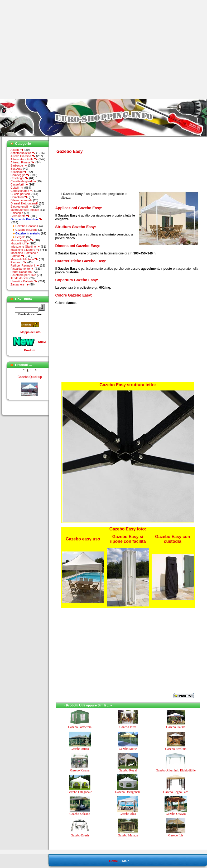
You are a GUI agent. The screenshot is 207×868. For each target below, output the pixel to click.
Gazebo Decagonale (128, 792)
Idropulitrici (20, 243)
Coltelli (17, 188)
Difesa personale (21, 200)
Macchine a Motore (25, 250)
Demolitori (19, 197)
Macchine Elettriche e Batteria (24, 254)
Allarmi (17, 150)
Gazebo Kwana (80, 770)
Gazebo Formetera (80, 727)
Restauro (19, 262)
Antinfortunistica (23, 153)
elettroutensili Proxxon (25, 210)
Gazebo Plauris (176, 727)
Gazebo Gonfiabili (27, 226)
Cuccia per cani (21, 194)
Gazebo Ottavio (176, 814)
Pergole (20, 237)
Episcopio (17, 213)
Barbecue (19, 165)
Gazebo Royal (128, 770)
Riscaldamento (22, 269)
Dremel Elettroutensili (24, 203)
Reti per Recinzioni (25, 265)
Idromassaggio (22, 240)
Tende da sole (20, 278)
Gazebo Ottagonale (80, 792)
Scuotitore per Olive (23, 275)
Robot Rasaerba (21, 272)
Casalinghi (19, 178)
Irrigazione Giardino (25, 247)
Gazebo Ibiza (128, 727)
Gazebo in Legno (26, 230)
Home (113, 861)
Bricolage (19, 172)
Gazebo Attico (80, 749)
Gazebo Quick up (30, 378)
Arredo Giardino (23, 156)
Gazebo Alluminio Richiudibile (176, 770)
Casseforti (19, 184)
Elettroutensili (21, 207)
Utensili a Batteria (24, 281)
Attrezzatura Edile (24, 159)
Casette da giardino (23, 181)
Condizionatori (22, 191)
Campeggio (20, 175)
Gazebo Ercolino (176, 749)
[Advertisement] (49, 49)
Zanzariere (20, 284)
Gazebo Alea (128, 814)
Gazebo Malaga (128, 835)
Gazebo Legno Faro (176, 792)
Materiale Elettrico (24, 259)
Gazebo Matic (128, 749)
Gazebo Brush (80, 835)
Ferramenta (20, 216)
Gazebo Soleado (80, 814)
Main (126, 861)
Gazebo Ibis (176, 835)
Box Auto (16, 169)
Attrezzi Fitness (23, 162)
